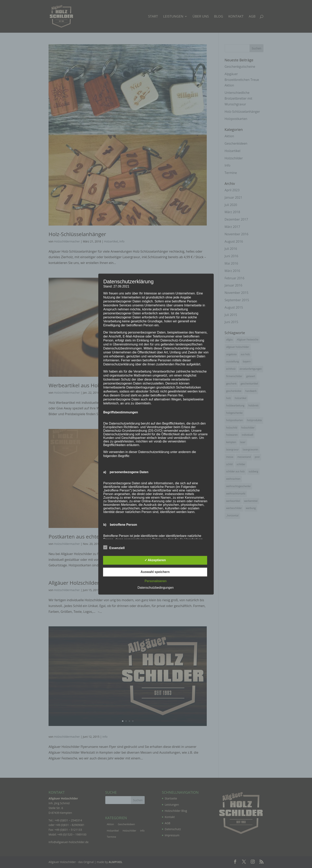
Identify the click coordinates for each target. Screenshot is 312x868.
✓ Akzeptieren (155, 560)
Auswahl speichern (155, 572)
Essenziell (114, 547)
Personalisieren (156, 581)
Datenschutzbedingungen (156, 588)
